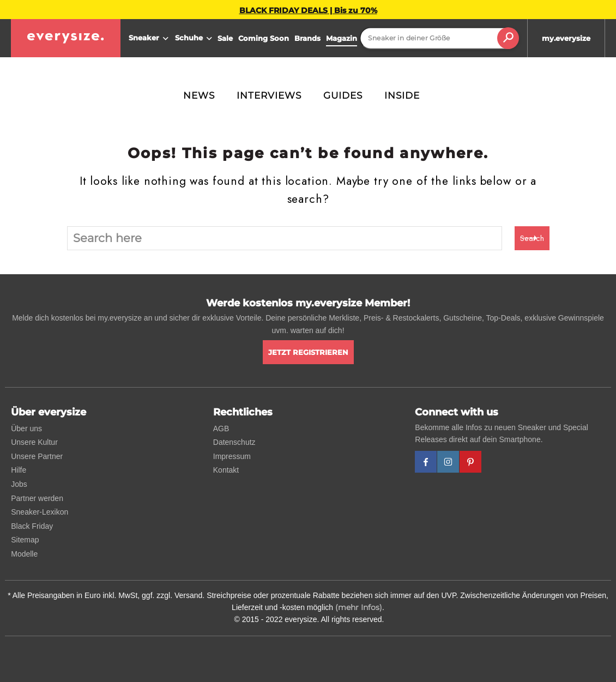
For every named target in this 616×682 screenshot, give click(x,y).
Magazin (342, 38)
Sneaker (150, 39)
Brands (307, 38)
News (199, 95)
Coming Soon (264, 38)
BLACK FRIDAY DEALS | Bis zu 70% (308, 10)
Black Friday (32, 526)
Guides (343, 95)
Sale (225, 38)
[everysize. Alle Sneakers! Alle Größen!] (66, 38)
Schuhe (195, 39)
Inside (402, 95)
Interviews (269, 95)
